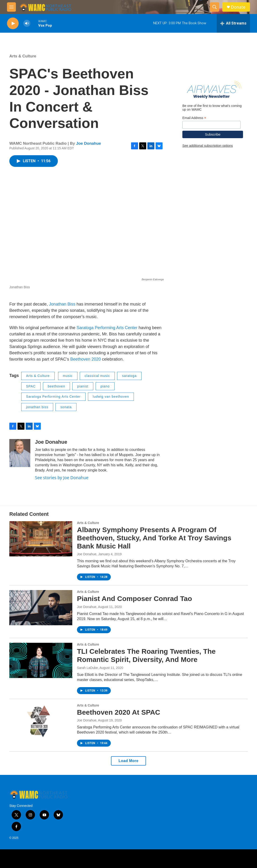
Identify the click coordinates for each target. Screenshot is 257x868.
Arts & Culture (23, 56)
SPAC (31, 386)
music (68, 376)
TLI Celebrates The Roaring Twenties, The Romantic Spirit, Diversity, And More (146, 655)
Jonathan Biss (62, 304)
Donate (238, 7)
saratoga (129, 376)
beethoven (56, 386)
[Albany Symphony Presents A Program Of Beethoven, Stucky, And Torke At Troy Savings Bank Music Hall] (41, 539)
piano (105, 386)
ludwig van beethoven (111, 397)
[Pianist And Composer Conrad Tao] (41, 608)
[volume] (27, 23)
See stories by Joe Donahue (62, 478)
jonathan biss (37, 407)
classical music (97, 376)
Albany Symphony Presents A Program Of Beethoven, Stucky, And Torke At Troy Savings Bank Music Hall (154, 538)
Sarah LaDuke (87, 668)
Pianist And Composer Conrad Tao (134, 599)
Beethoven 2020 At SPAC (119, 712)
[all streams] (233, 23)
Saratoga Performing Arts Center (107, 328)
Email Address (194, 118)
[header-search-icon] (215, 7)
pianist (83, 386)
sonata (66, 407)
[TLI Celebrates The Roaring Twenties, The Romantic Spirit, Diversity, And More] (41, 660)
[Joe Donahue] (20, 453)
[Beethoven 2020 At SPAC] (41, 721)
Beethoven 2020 (85, 359)
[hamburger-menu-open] (11, 7)
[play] (13, 23)
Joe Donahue (89, 143)
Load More (128, 761)
